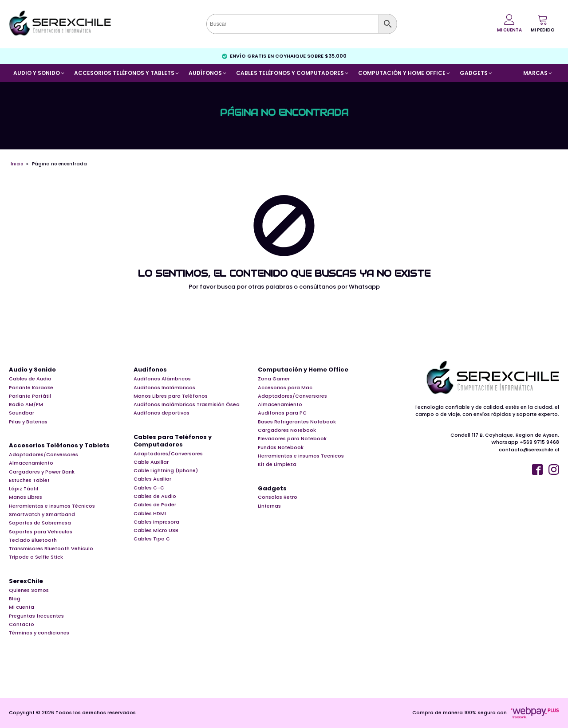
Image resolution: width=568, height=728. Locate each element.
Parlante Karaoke (31, 387)
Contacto (22, 624)
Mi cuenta (22, 607)
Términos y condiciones (39, 633)
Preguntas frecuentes (36, 616)
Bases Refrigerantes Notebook (297, 422)
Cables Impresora (156, 522)
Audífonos (150, 370)
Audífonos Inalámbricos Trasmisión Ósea (187, 404)
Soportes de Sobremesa (40, 523)
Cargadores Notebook (287, 430)
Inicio (17, 164)
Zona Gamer (274, 379)
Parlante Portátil (30, 396)
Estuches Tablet (29, 480)
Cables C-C (149, 488)
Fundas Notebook (281, 447)
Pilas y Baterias (28, 422)
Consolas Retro (278, 497)
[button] (543, 23)
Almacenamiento (31, 463)
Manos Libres (26, 497)
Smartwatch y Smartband (42, 514)
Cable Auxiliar (151, 462)
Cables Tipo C (152, 539)
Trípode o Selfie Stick (36, 557)
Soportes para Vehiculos (41, 532)
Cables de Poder (155, 505)
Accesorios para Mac (285, 387)
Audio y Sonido (32, 370)
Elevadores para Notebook (292, 438)
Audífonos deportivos (162, 413)
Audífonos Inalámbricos (164, 387)
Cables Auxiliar (152, 479)
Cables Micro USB (156, 530)
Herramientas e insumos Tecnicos (301, 456)
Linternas (269, 506)
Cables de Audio (30, 379)
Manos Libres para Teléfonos (171, 396)
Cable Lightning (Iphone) (166, 470)
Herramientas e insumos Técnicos (52, 506)
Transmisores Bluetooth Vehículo (51, 548)
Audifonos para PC (282, 413)
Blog (15, 599)
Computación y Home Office (303, 370)
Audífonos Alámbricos (162, 379)
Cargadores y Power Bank (42, 472)
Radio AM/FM (26, 404)
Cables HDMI (150, 513)
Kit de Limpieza (277, 464)
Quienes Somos (29, 590)
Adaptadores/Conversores (43, 454)
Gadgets (272, 489)
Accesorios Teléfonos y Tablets (59, 446)
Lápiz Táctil (24, 489)
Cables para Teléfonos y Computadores (173, 441)
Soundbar (22, 413)
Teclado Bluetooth (33, 540)
